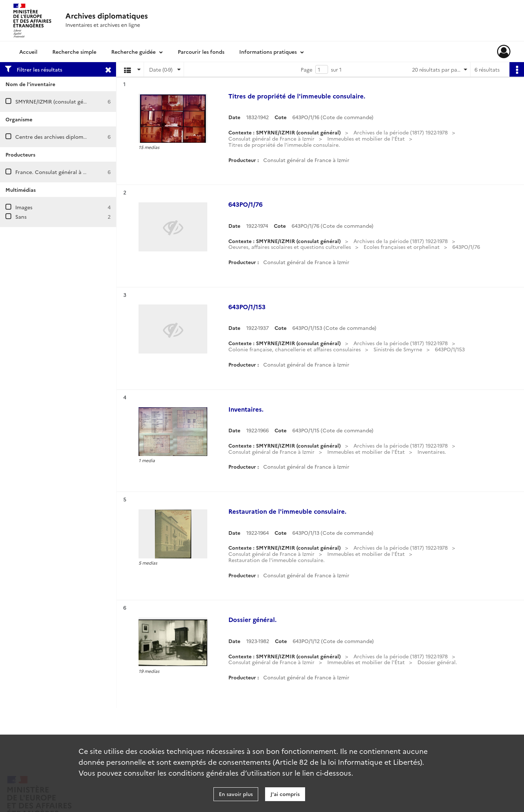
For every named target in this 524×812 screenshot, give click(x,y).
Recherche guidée (133, 52)
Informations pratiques (268, 52)
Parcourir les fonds (201, 52)
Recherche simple (74, 52)
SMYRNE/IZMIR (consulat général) (57, 101)
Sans (21, 217)
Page (307, 69)
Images (24, 207)
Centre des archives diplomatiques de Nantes (72, 137)
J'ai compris (285, 794)
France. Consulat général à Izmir (55, 172)
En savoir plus (236, 794)
